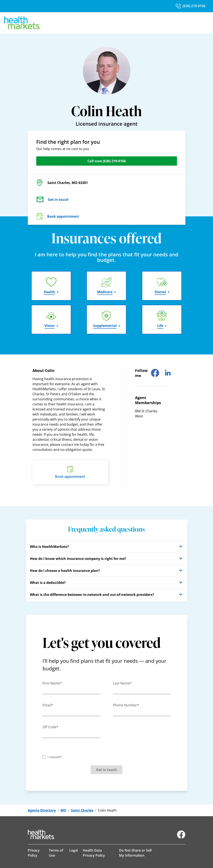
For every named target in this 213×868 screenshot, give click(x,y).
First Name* (52, 683)
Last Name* (122, 683)
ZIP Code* (50, 727)
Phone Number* (126, 705)
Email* (48, 705)
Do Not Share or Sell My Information (135, 853)
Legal (74, 850)
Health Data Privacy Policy (94, 853)
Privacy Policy (34, 853)
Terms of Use (56, 853)
